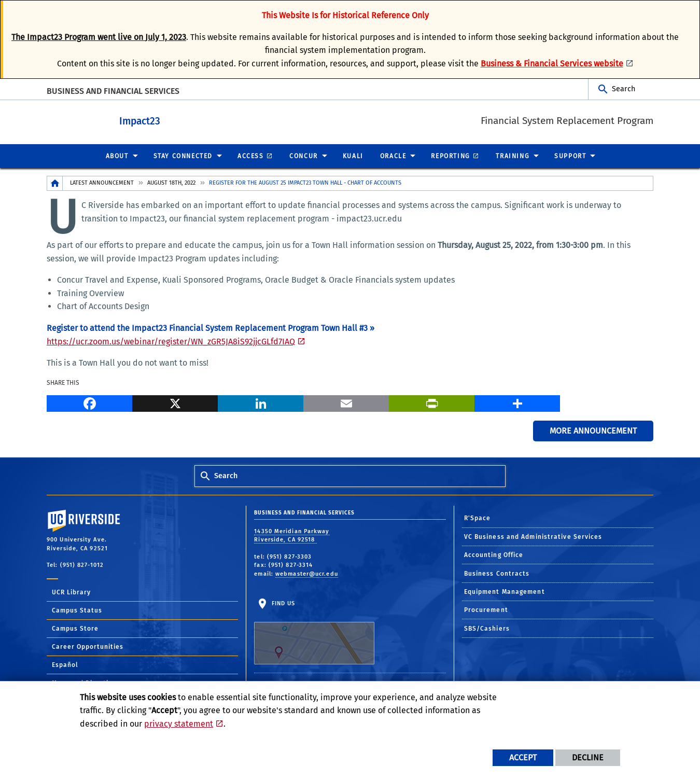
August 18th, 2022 (171, 182)
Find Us (314, 632)
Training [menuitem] (513, 156)
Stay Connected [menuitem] (183, 156)
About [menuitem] (117, 156)
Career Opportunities (88, 646)
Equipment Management (505, 591)
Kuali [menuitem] (353, 156)
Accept (523, 757)
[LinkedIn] (261, 402)
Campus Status (77, 610)
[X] (175, 402)
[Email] (346, 402)
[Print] (432, 402)
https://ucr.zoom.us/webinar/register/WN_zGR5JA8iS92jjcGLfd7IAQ (171, 341)
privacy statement (179, 724)
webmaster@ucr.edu (307, 573)
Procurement (486, 609)
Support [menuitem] (570, 156)
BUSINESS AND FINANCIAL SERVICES (113, 91)
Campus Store (75, 628)
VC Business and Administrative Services (533, 536)
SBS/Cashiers (487, 628)
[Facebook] (89, 402)
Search (624, 89)
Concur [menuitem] (304, 156)
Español (65, 664)
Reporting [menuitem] (450, 156)
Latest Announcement (102, 182)
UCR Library (71, 592)
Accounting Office (494, 554)
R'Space (478, 518)
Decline (588, 757)
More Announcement (593, 430)
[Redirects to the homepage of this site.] (55, 183)
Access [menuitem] (251, 156)
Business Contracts (497, 573)
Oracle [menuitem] (393, 156)
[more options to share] (517, 402)
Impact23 (168, 120)
